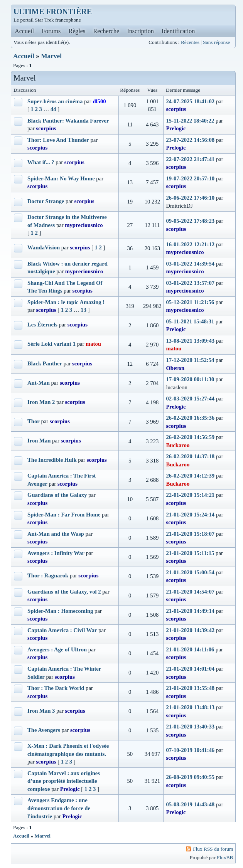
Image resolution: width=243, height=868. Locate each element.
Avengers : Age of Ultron (57, 649)
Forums (51, 31)
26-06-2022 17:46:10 (190, 198)
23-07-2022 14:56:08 (190, 140)
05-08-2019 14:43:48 (190, 804)
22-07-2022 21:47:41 (190, 159)
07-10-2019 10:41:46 (190, 750)
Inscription (140, 31)
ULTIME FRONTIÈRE (53, 12)
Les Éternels (42, 325)
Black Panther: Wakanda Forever (68, 121)
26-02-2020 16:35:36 (190, 418)
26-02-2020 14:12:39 (190, 476)
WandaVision (44, 247)
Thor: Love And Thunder (58, 140)
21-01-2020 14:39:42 (190, 630)
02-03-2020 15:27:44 (190, 399)
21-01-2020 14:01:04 (190, 669)
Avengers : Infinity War (56, 553)
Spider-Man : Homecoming (60, 611)
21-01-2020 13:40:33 (190, 727)
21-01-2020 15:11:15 (190, 553)
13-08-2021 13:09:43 (190, 341)
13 (84, 310)
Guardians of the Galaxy (57, 495)
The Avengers (44, 730)
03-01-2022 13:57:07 (190, 283)
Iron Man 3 (41, 711)
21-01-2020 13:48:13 (190, 707)
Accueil (24, 31)
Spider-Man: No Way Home (61, 178)
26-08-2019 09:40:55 (190, 777)
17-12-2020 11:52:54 (190, 360)
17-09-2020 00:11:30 (190, 379)
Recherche (106, 31)
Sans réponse (216, 42)
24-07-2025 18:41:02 (190, 101)
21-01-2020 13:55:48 (190, 688)
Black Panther (45, 363)
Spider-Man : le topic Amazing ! (66, 302)
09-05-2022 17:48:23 (190, 221)
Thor (34, 421)
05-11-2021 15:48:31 (190, 321)
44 (53, 109)
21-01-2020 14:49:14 (190, 611)
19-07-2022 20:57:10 (190, 178)
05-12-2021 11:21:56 (190, 302)
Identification (178, 31)
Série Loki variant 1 (51, 344)
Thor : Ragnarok (48, 575)
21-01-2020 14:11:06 (190, 649)
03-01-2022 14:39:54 (190, 264)
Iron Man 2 (41, 402)
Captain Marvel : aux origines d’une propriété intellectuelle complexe (64, 781)
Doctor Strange (46, 201)
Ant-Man (39, 383)
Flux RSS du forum (213, 849)
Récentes (190, 42)
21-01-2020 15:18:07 (190, 534)
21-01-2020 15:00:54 (190, 572)
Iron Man (39, 441)
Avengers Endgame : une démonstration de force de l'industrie (59, 808)
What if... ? (41, 162)
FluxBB (225, 857)
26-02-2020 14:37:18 (190, 456)
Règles (77, 31)
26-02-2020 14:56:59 (190, 437)
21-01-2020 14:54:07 (190, 592)
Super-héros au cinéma (55, 101)
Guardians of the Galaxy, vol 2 (64, 592)
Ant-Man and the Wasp (56, 534)
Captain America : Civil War (62, 630)
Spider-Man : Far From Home (64, 515)
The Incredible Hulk (52, 460)
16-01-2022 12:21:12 (190, 244)
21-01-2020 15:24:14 (190, 515)
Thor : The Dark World (56, 688)
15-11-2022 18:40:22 (190, 121)
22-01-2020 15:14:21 (190, 495)
